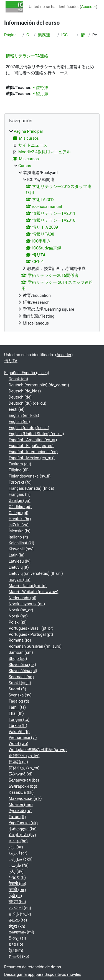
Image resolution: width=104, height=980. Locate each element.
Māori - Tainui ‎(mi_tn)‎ (28, 586)
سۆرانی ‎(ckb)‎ (21, 859)
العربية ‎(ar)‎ (18, 853)
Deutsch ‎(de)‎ (20, 397)
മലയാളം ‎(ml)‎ (21, 932)
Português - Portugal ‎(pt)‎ (31, 634)
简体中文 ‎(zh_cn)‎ (24, 768)
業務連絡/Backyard (46, 35)
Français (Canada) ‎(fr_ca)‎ (31, 488)
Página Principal (12, 35)
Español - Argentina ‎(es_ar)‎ (33, 440)
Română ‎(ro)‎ (20, 640)
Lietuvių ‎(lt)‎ (19, 567)
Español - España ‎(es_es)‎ (27, 373)
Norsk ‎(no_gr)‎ (21, 610)
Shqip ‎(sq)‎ (18, 659)
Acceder (88, 7)
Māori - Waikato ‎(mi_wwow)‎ (33, 592)
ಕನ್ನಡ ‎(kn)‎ (17, 926)
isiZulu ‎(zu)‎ (19, 525)
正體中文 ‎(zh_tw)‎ (24, 756)
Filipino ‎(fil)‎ (19, 470)
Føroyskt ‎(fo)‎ (20, 482)
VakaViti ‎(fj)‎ (19, 732)
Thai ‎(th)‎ (16, 713)
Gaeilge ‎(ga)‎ (20, 501)
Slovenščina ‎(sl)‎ (23, 671)
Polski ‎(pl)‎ (18, 622)
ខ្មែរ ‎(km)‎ (16, 950)
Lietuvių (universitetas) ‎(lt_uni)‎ (36, 573)
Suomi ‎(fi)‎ (17, 689)
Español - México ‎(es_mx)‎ (32, 458)
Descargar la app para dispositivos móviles (43, 974)
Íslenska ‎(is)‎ (20, 531)
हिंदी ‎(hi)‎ (15, 896)
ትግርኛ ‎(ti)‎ (17, 877)
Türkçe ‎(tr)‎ (18, 726)
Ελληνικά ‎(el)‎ (21, 774)
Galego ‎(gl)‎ (18, 513)
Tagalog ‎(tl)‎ (19, 701)
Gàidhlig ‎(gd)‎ (20, 507)
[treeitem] (52, 228)
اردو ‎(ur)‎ (16, 847)
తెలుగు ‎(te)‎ (18, 920)
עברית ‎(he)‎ (18, 841)
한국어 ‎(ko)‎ (19, 956)
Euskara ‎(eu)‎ (20, 464)
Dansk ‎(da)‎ (18, 379)
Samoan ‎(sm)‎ (21, 652)
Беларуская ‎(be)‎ (24, 780)
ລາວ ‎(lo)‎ (16, 944)
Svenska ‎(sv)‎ (20, 695)
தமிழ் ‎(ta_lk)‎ (20, 914)
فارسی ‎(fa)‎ (19, 865)
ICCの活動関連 (68, 35)
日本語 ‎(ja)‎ (18, 762)
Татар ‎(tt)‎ (17, 817)
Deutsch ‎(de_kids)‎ (25, 391)
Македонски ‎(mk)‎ (25, 798)
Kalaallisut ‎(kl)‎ (21, 543)
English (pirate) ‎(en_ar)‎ (29, 428)
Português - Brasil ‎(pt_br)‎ (31, 628)
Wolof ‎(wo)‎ (18, 744)
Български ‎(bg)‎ (23, 786)
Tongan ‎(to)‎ (19, 719)
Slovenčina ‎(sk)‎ (22, 665)
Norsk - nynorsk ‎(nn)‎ (27, 604)
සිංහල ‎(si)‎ (17, 938)
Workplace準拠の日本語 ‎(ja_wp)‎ (38, 750)
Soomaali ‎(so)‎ (21, 677)
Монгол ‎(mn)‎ (21, 805)
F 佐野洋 (40, 88)
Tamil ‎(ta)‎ (17, 707)
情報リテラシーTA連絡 (27, 56)
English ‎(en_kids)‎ (24, 415)
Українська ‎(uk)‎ (23, 823)
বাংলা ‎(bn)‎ (17, 902)
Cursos (29, 35)
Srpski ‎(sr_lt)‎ (20, 683)
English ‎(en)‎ (19, 422)
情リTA (83, 35)
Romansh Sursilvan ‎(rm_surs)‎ (35, 646)
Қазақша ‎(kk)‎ (21, 792)
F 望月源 (40, 94)
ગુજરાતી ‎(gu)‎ (20, 908)
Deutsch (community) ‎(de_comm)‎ (39, 385)
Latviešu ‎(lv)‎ (20, 561)
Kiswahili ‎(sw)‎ (21, 549)
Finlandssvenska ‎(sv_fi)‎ (30, 476)
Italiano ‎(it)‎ (18, 537)
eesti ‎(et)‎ (17, 409)
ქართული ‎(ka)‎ (23, 829)
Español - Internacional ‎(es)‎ (33, 452)
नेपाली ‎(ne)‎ (17, 884)
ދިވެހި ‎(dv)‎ (16, 871)
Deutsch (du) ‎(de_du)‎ (27, 403)
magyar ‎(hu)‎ (19, 580)
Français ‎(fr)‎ (20, 494)
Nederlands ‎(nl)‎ (22, 598)
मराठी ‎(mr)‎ (17, 890)
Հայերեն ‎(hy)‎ (22, 835)
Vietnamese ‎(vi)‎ (23, 737)
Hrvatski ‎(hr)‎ (20, 519)
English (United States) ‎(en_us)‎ (36, 434)
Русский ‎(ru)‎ (20, 811)
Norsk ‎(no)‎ (18, 616)
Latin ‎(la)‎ (17, 555)
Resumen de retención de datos (33, 967)
